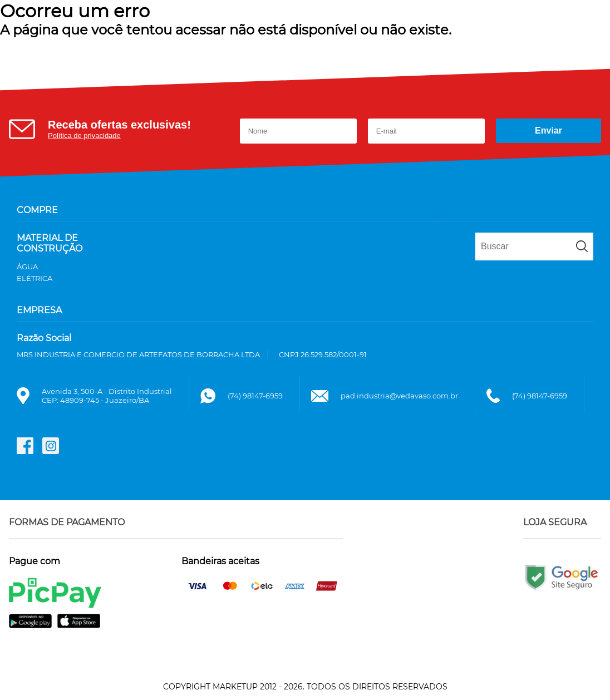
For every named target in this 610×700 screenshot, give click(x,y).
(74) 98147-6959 (255, 396)
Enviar (548, 130)
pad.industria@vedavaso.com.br (399, 396)
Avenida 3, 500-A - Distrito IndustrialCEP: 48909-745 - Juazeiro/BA (107, 396)
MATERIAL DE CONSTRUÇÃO (50, 243)
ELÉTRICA (35, 278)
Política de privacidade (84, 135)
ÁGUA (27, 267)
